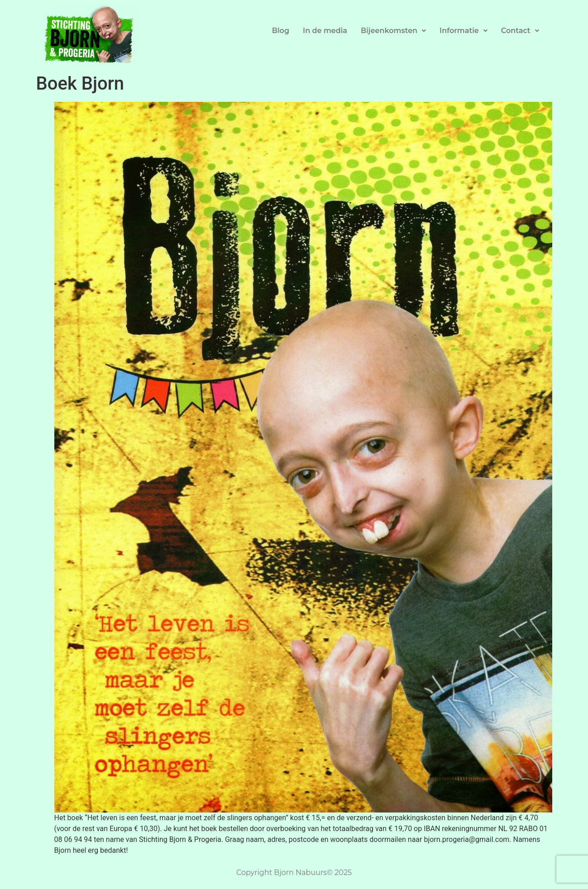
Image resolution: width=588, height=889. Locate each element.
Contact (520, 31)
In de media (325, 31)
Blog (281, 31)
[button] (393, 31)
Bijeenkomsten (393, 31)
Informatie (464, 31)
